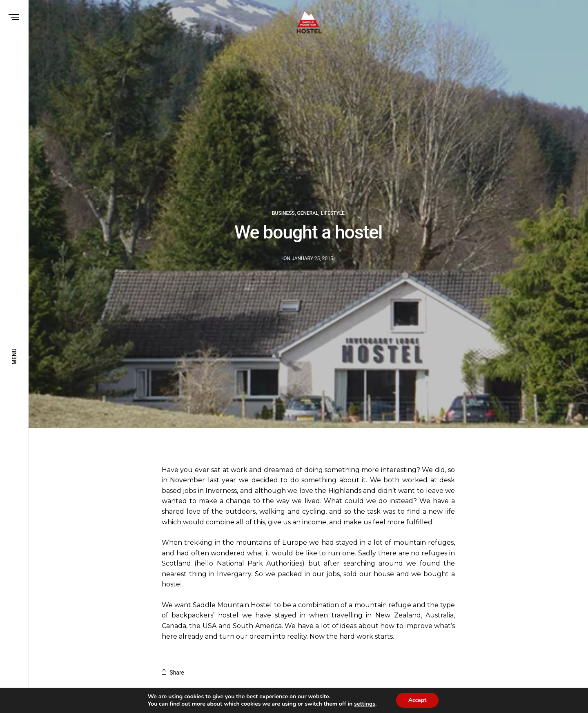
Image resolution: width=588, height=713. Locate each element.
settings (367, 704)
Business (283, 213)
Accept (421, 700)
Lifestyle (333, 213)
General (308, 213)
